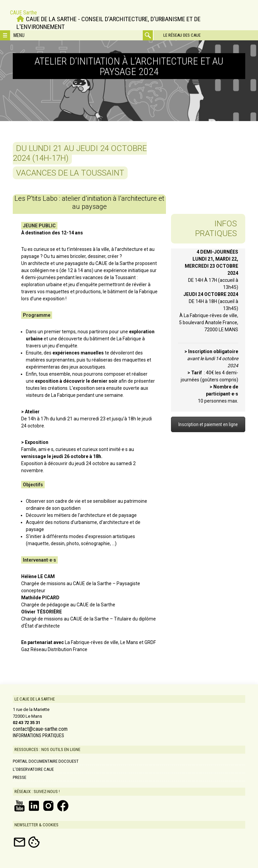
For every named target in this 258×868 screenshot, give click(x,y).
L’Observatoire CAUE (33, 769)
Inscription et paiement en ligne (208, 424)
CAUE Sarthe (24, 13)
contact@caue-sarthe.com (40, 729)
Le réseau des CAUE (182, 35)
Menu (19, 35)
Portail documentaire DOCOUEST (46, 761)
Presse (19, 777)
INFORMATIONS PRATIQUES (38, 735)
